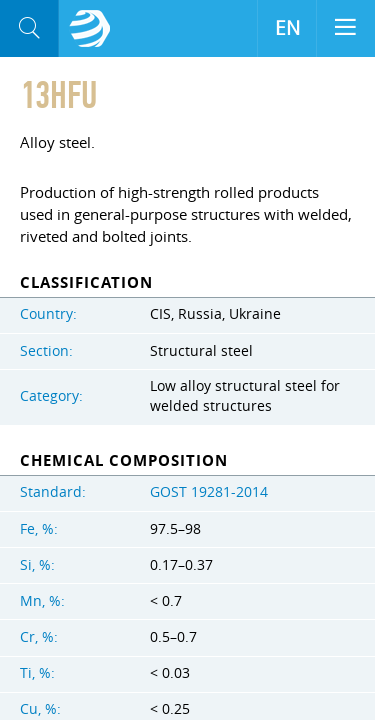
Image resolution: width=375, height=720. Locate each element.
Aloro (90, 29)
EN (287, 28)
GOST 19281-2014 (209, 492)
